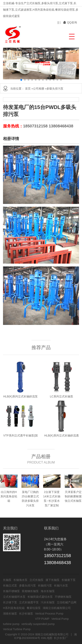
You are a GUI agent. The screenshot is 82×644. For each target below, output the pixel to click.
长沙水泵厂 (61, 638)
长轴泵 (7, 580)
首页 (28, 89)
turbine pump (11, 624)
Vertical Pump (60, 619)
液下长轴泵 (53, 580)
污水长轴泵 (48, 602)
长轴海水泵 (20, 580)
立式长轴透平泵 (29, 602)
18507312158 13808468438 (48, 126)
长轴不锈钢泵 (11, 591)
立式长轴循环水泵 (14, 597)
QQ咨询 (70, 22)
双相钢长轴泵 (30, 591)
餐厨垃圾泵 (34, 608)
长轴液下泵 (69, 580)
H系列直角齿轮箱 (14, 608)
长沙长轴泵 (26, 614)
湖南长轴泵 (10, 614)
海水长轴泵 (48, 591)
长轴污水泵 (61, 586)
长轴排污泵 (45, 586)
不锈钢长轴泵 (63, 597)
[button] (71, 36)
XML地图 (47, 638)
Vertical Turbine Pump (17, 629)
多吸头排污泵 (55, 89)
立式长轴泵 (36, 580)
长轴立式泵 (10, 586)
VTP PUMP (42, 619)
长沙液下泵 (10, 602)
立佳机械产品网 (67, 602)
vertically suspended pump (38, 624)
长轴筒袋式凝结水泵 (40, 597)
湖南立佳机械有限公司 (57, 608)
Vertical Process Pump (49, 614)
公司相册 (39, 89)
